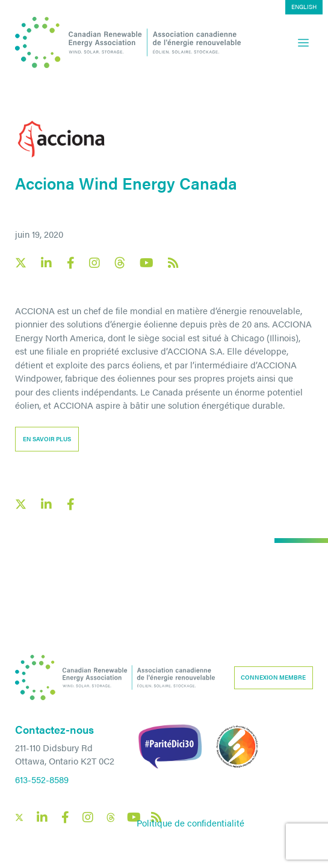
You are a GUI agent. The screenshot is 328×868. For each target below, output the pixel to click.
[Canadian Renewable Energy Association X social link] (21, 263)
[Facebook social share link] (70, 504)
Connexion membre (273, 677)
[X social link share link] (21, 504)
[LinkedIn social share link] (46, 504)
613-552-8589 (42, 779)
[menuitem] (304, 7)
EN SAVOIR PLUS (47, 439)
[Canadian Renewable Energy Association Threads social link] (120, 263)
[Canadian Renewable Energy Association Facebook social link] (70, 263)
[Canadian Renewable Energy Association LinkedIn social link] (46, 263)
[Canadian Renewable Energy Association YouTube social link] (147, 263)
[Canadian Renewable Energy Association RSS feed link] (173, 263)
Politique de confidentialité (190, 823)
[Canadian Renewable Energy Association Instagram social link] (94, 263)
